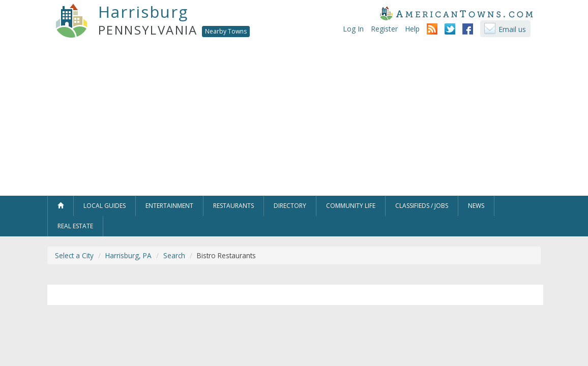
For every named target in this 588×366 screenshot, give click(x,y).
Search (174, 255)
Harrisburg (143, 12)
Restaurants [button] (233, 206)
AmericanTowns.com (456, 13)
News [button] (476, 206)
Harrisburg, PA (128, 255)
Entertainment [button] (169, 206)
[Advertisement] (294, 119)
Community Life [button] (351, 206)
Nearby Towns (226, 31)
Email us (512, 29)
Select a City (74, 255)
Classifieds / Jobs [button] (422, 206)
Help (412, 29)
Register (384, 29)
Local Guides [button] (105, 206)
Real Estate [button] (75, 226)
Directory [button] (290, 206)
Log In (353, 29)
